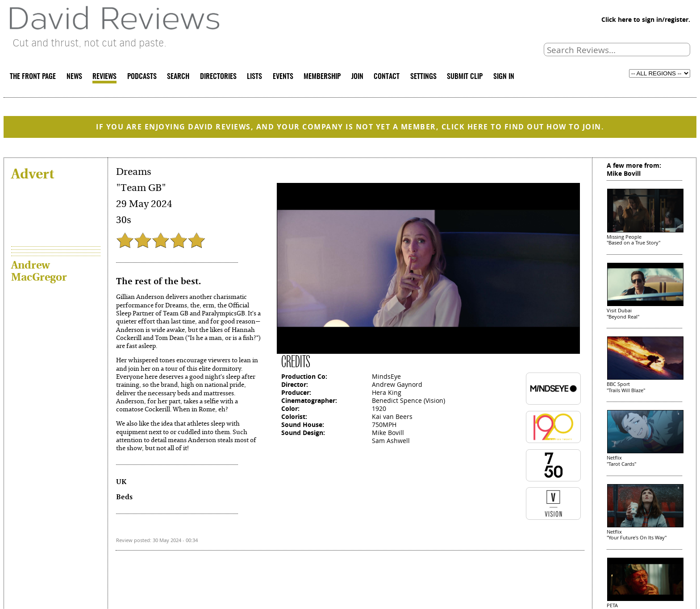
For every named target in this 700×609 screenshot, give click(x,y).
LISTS (254, 77)
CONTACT (387, 77)
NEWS (74, 77)
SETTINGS (423, 77)
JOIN (357, 77)
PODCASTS (142, 77)
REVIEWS (104, 77)
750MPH (384, 425)
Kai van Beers (392, 416)
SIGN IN (504, 77)
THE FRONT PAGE (33, 77)
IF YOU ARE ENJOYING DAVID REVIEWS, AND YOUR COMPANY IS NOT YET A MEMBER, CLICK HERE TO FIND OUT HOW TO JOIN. (350, 127)
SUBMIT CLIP (465, 77)
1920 (379, 408)
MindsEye (386, 376)
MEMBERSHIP (322, 77)
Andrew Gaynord (397, 384)
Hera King (387, 392)
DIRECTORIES (218, 77)
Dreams (134, 172)
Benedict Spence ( (399, 400)
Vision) (435, 400)
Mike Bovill (388, 433)
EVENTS (283, 77)
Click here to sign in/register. (646, 19)
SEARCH (178, 77)
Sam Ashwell (391, 441)
